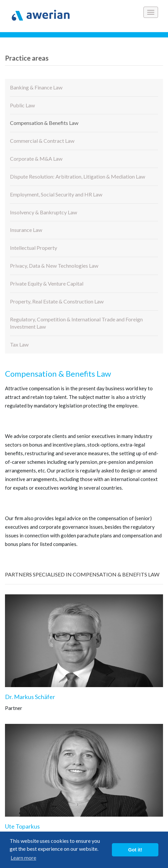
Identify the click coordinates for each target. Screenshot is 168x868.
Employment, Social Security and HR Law (56, 194)
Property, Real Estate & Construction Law (57, 301)
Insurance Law (26, 230)
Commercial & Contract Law (42, 141)
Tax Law (19, 344)
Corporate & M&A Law (36, 159)
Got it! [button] (135, 850)
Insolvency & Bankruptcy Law (43, 212)
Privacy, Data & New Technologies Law (54, 266)
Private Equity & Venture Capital (47, 283)
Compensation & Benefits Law (44, 123)
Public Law (22, 105)
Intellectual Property (34, 248)
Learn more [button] (23, 858)
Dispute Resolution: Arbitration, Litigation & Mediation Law (78, 176)
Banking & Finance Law (36, 87)
